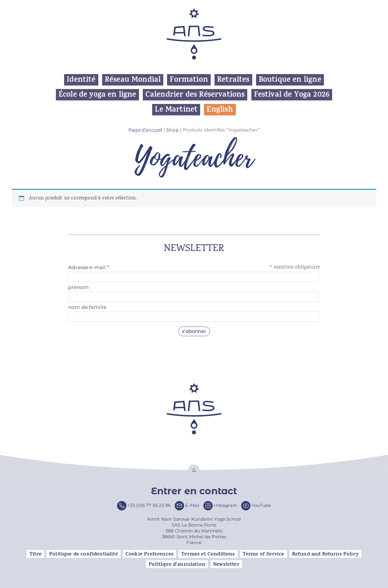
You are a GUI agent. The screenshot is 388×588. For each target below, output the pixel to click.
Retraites (233, 80)
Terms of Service (263, 554)
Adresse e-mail (89, 267)
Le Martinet (176, 110)
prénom (78, 287)
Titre (35, 554)
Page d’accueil (145, 130)
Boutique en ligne (290, 80)
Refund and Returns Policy (325, 554)
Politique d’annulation (177, 564)
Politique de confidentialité (84, 554)
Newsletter (226, 564)
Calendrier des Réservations (195, 95)
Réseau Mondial (133, 80)
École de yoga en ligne (97, 95)
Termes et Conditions (208, 554)
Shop (172, 130)
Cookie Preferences (150, 554)
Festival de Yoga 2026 (292, 95)
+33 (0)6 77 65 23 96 (149, 505)
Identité (81, 80)
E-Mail (192, 505)
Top (194, 470)
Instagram (225, 505)
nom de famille (87, 307)
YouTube (261, 505)
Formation (189, 80)
